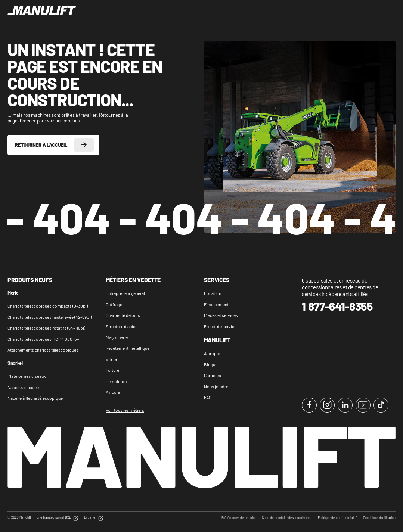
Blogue (211, 364)
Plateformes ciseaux (27, 376)
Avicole (113, 392)
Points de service (220, 326)
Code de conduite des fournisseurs (287, 518)
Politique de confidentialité (338, 518)
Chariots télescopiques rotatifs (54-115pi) (46, 328)
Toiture (112, 370)
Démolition (116, 381)
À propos (213, 353)
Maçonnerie (117, 337)
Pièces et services (221, 315)
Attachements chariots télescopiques (43, 350)
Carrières (213, 375)
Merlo (13, 293)
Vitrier (111, 359)
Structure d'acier (121, 326)
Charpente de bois (123, 315)
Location (213, 293)
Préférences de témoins (239, 518)
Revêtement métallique (128, 348)
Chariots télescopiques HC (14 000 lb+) (44, 339)
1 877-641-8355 (337, 306)
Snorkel (15, 363)
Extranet (94, 518)
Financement (216, 304)
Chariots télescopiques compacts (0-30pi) (48, 306)
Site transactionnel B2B (58, 518)
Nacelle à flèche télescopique (35, 398)
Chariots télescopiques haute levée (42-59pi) (49, 317)
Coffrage (114, 304)
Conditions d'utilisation (379, 518)
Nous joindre (216, 386)
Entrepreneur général (125, 293)
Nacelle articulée (23, 387)
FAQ (208, 397)
